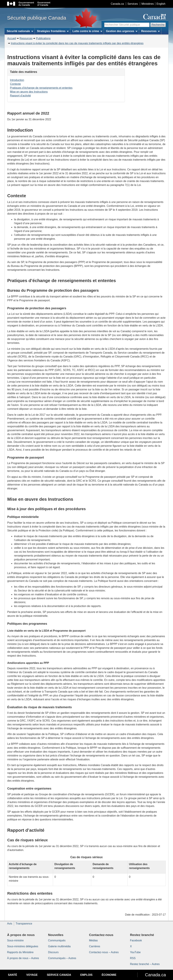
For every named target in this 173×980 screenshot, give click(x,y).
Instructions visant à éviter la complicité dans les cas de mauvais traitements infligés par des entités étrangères (77, 43)
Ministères (148, 4)
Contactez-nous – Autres (104, 952)
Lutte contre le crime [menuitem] (87, 31)
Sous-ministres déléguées (23, 946)
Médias (93, 940)
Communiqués (57, 940)
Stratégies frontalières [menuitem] (53, 31)
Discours (53, 952)
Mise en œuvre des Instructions (29, 92)
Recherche (158, 25)
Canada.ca (117, 4)
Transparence (24, 924)
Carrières (95, 946)
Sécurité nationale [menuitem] (20, 31)
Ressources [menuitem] (151, 31)
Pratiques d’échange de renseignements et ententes (41, 88)
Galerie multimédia (59, 946)
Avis (10, 924)
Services (133, 4)
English (161, 4)
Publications (43, 38)
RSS (133, 958)
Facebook (136, 940)
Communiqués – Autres (62, 958)
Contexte (15, 84)
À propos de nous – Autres (23, 958)
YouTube (135, 952)
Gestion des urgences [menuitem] (122, 31)
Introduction (17, 80)
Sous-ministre (15, 940)
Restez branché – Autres (145, 964)
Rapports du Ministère (20, 952)
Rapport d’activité (20, 96)
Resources (26, 38)
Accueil (12, 38)
